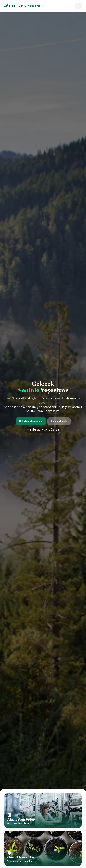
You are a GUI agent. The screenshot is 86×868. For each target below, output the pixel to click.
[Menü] (78, 6)
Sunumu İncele (59, 421)
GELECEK (24, 6)
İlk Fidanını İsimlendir (31, 421)
